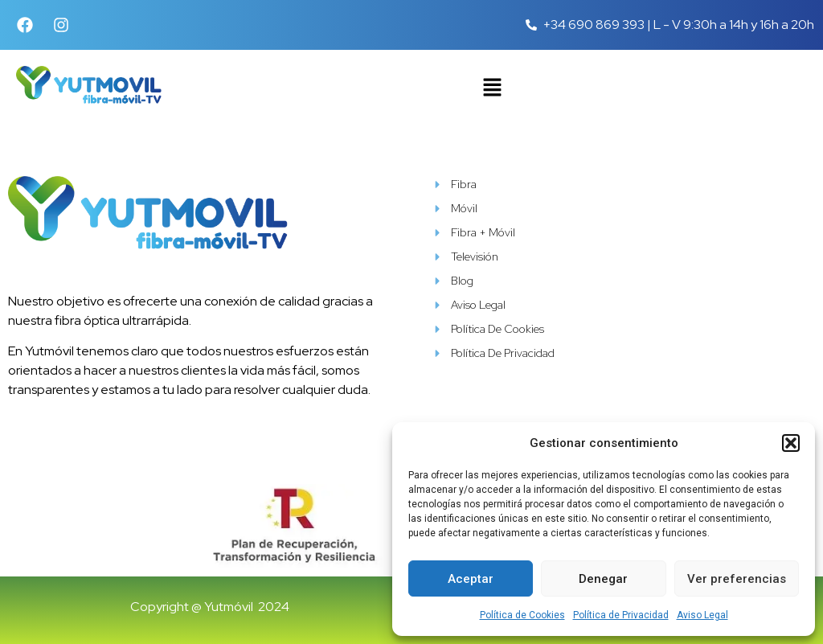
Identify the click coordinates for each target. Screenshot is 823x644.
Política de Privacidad (621, 615)
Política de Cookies (522, 615)
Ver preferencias (737, 579)
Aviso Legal (702, 615)
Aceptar (471, 579)
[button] (791, 443)
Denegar (603, 579)
